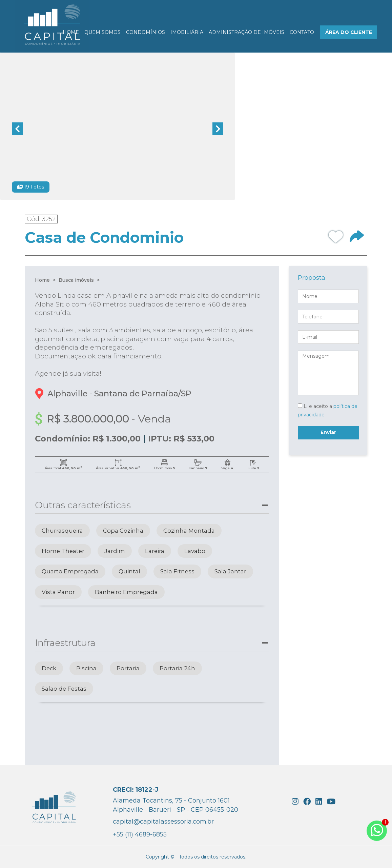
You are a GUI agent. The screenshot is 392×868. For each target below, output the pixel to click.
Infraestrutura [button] (65, 643)
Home (42, 280)
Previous (17, 129)
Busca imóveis (76, 280)
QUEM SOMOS (102, 32)
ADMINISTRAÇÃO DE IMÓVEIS (246, 32)
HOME (71, 32)
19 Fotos (31, 187)
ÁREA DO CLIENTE (349, 32)
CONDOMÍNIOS (146, 32)
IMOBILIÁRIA (187, 32)
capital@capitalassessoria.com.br (163, 822)
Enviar (328, 432)
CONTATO (302, 32)
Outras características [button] (83, 505)
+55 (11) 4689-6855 (140, 834)
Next (218, 129)
